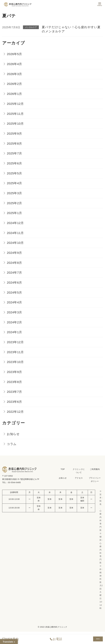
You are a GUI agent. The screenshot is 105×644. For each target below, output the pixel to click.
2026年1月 (14, 94)
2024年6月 (14, 283)
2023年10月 (15, 362)
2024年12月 (15, 223)
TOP (63, 469)
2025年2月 (14, 203)
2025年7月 (14, 153)
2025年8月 (14, 144)
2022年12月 (15, 412)
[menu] (100, 4)
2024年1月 (14, 332)
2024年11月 (15, 233)
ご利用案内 (95, 469)
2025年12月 (15, 104)
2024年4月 (14, 302)
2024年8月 (14, 263)
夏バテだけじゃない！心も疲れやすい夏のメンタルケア (71, 29)
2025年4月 (14, 183)
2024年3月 (14, 312)
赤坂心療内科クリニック (56, 627)
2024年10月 (15, 243)
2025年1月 (14, 213)
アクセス (79, 478)
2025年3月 (14, 193)
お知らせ (13, 434)
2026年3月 (14, 74)
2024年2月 (14, 322)
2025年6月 (14, 163)
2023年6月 (14, 402)
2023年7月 (14, 392)
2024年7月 (14, 273)
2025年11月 (15, 114)
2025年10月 (15, 124)
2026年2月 (14, 84)
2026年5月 (14, 54)
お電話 (56, 639)
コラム (12, 444)
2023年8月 (14, 382)
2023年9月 (14, 372)
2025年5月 (14, 173)
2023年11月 (15, 352)
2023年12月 (15, 342)
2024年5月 (14, 293)
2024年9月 (14, 253)
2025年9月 (14, 134)
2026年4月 (14, 64)
